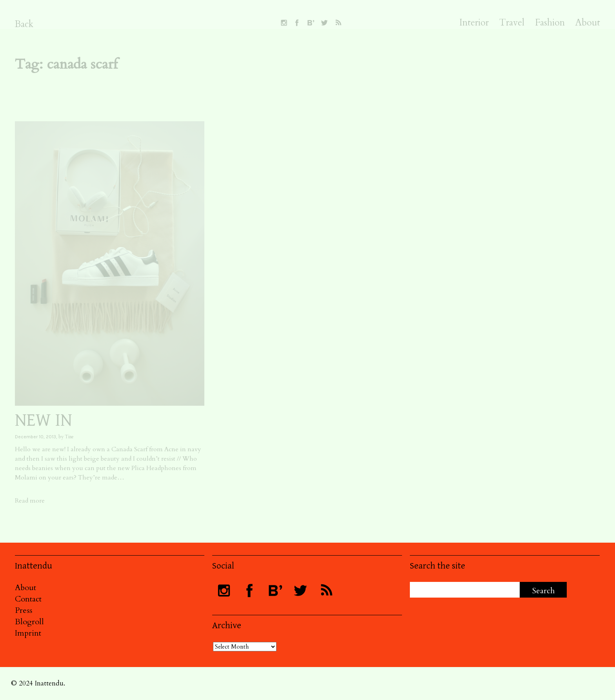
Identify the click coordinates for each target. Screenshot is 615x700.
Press (24, 610)
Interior (474, 23)
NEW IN (44, 420)
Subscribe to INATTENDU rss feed (338, 23)
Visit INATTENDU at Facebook (297, 23)
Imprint (28, 633)
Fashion (550, 23)
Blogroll (29, 622)
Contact (28, 599)
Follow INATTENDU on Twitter (324, 23)
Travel (512, 23)
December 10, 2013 (35, 437)
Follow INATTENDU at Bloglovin (311, 23)
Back (24, 24)
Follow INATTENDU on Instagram (284, 23)
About (588, 23)
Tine (69, 437)
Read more (30, 501)
